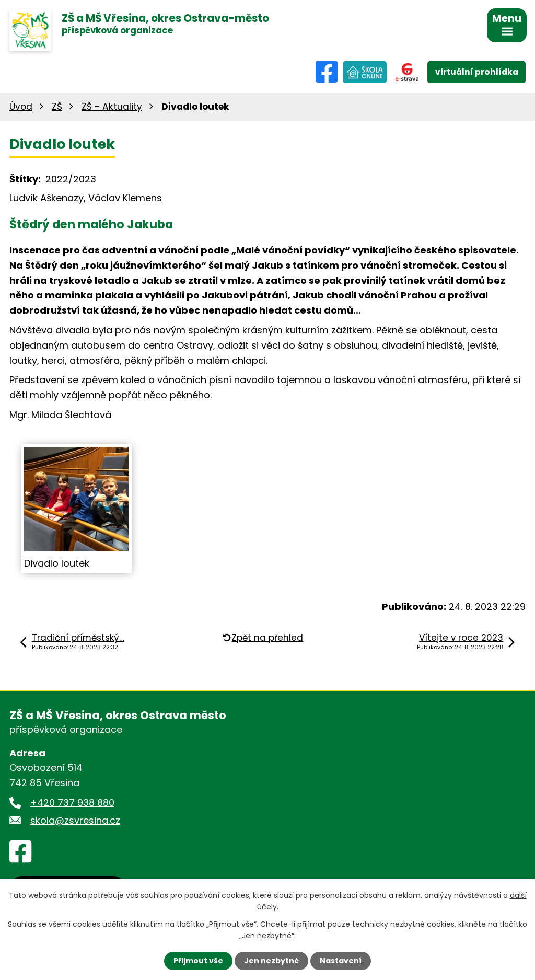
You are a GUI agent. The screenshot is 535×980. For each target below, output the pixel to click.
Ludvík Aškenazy (46, 198)
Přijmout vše (198, 961)
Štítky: (25, 179)
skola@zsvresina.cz (75, 820)
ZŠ (57, 107)
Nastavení (341, 961)
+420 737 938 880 (72, 803)
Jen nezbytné (271, 961)
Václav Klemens (125, 198)
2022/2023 (71, 179)
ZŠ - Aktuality (112, 107)
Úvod (21, 107)
